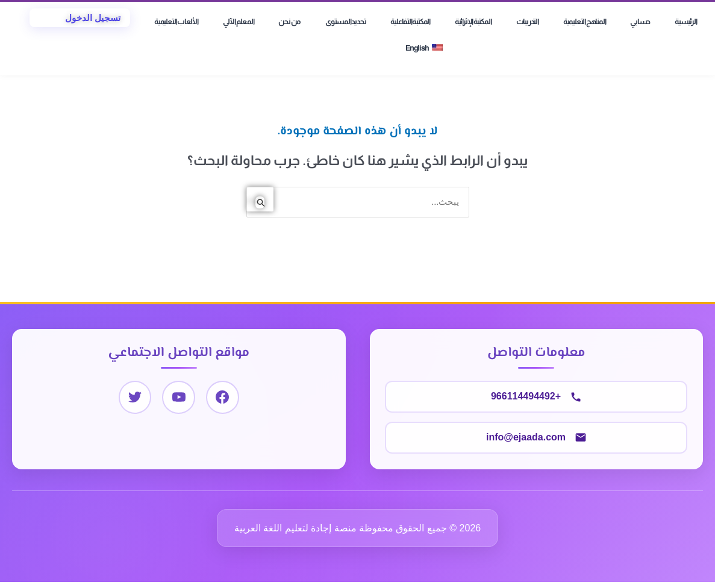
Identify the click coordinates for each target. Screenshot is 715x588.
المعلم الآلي (239, 21)
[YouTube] (179, 397)
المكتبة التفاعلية (410, 21)
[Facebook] (223, 397)
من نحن (289, 21)
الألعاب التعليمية (176, 21)
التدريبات (527, 21)
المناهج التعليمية (585, 21)
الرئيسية (685, 21)
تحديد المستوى (345, 21)
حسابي (640, 21)
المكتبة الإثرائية (473, 21)
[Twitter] (135, 397)
